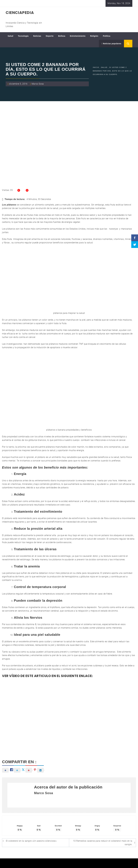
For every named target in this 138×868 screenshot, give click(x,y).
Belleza (62, 36)
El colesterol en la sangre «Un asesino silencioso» (31, 841)
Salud (10, 36)
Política (107, 36)
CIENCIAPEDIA (20, 13)
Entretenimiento (78, 36)
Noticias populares (111, 44)
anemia (18, 580)
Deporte (50, 36)
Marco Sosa (38, 84)
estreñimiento (79, 518)
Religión (94, 36)
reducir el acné (69, 666)
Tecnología (23, 36)
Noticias (37, 36)
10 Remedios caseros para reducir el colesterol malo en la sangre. (103, 843)
